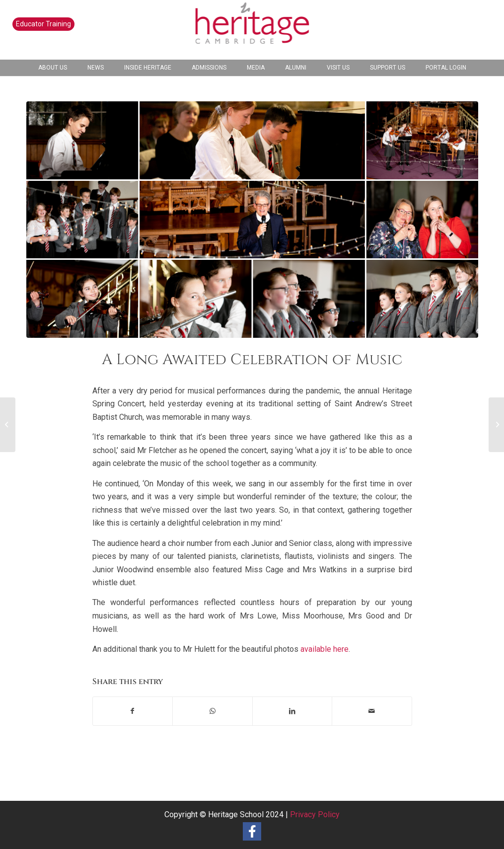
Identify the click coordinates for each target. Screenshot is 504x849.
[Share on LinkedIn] (292, 711)
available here (324, 649)
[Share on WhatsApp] (213, 711)
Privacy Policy (315, 814)
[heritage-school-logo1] (252, 30)
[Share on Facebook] (133, 711)
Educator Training (43, 24)
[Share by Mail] (372, 711)
